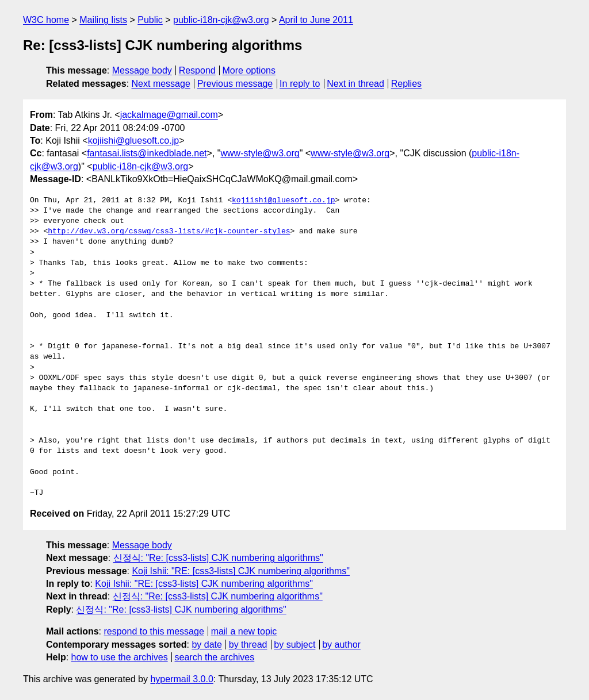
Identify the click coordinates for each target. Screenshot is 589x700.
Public (150, 20)
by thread (248, 645)
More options (249, 70)
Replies (406, 84)
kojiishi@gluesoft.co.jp (134, 141)
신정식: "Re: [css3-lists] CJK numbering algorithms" (218, 558)
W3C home (46, 20)
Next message (161, 84)
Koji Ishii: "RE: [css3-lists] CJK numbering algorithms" (241, 571)
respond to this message (154, 631)
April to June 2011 (316, 20)
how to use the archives (120, 657)
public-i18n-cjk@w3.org (221, 20)
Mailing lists (103, 20)
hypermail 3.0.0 (181, 679)
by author (341, 645)
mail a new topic (244, 631)
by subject (294, 645)
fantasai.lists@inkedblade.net (147, 153)
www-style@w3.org (260, 153)
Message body (142, 70)
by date (206, 645)
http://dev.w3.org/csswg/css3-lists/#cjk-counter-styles (169, 232)
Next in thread (355, 84)
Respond (197, 70)
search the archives (215, 657)
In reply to (300, 84)
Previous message (235, 84)
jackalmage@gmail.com (169, 115)
